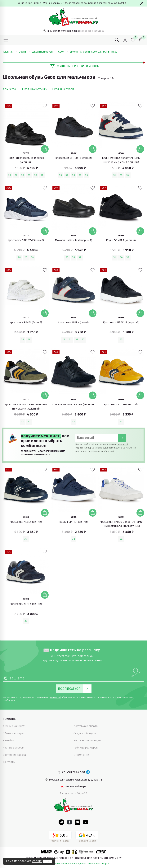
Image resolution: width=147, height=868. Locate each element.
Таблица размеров (86, 748)
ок (47, 861)
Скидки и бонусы (85, 733)
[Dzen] (69, 822)
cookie (37, 861)
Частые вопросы (14, 748)
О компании (81, 755)
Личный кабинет (14, 726)
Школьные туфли (63, 89)
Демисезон (10, 89)
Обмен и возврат (14, 733)
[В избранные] (45, 106)
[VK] (78, 822)
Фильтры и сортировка (74, 66)
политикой (123, 444)
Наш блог (9, 741)
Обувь (24, 52)
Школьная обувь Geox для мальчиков (94, 52)
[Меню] (6, 40)
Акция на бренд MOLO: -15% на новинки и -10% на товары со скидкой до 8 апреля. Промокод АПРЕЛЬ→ (74, 3)
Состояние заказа (14, 755)
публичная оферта (99, 864)
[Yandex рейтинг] (60, 837)
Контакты (9, 762)
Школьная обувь (44, 52)
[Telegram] (88, 772)
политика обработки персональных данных (62, 864)
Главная (10, 52)
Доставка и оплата (86, 726)
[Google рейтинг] (87, 837)
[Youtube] (86, 822)
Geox (63, 52)
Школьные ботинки (35, 89)
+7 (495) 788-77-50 (73, 772)
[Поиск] (117, 40)
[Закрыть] (142, 3)
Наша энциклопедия (87, 741)
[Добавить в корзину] (45, 149)
